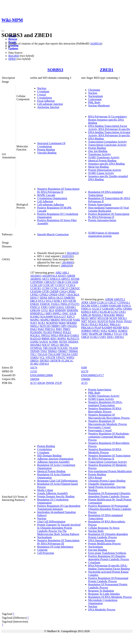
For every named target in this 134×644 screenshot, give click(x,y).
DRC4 (34, 301)
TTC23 (118, 334)
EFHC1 (58, 301)
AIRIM (71, 276)
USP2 (74, 354)
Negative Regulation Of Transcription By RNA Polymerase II (58, 190)
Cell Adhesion (45, 201)
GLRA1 (60, 307)
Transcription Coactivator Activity (107, 145)
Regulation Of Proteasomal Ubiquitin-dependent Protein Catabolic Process (109, 495)
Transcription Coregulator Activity (107, 142)
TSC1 (33, 354)
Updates (13, 48)
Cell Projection (46, 553)
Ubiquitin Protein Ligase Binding (107, 481)
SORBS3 (55, 70)
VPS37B (50, 357)
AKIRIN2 (36, 279)
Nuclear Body (96, 531)
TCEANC (63, 348)
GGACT (97, 309)
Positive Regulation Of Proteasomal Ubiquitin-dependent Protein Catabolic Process (110, 509)
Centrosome (95, 99)
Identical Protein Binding (102, 161)
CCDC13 (102, 302)
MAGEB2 (109, 315)
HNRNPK (72, 310)
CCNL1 (55, 288)
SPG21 (55, 345)
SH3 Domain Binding (49, 456)
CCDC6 (71, 285)
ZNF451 (119, 337)
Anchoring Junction (48, 107)
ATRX (85, 302)
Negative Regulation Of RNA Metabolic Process (105, 451)
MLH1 (85, 318)
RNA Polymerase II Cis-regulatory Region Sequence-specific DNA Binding (108, 120)
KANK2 (35, 317)
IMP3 (49, 313)
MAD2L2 (97, 315)
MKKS (120, 315)
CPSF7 (62, 295)
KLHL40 (105, 312)
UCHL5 (94, 337)
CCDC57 (60, 285)
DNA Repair (95, 478)
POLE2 (67, 332)
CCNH (46, 288)
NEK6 (62, 323)
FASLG (56, 304)
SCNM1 (53, 342)
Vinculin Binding (47, 153)
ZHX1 (110, 337)
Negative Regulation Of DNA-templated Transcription (105, 404)
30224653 (72, 253)
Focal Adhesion (46, 101)
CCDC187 (49, 285)
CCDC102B (71, 282)
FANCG (126, 306)
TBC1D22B (50, 348)
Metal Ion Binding (98, 167)
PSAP (98, 328)
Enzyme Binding (98, 550)
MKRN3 (55, 320)
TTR (125, 334)
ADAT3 (62, 276)
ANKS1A (55, 279)
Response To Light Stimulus (104, 594)
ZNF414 (44, 364)
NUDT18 (103, 321)
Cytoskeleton (44, 98)
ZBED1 (107, 70)
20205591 (68, 256)
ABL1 (66, 273)
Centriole (42, 550)
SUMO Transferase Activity (104, 157)
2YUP (58, 383)
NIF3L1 (122, 318)
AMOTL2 (119, 299)
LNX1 (122, 312)
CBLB (60, 282)
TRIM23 (53, 351)
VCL (42, 357)
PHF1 (59, 329)
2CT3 (33, 383)
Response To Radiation (101, 591)
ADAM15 (36, 276)
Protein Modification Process (104, 544)
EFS (65, 301)
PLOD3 (48, 332)
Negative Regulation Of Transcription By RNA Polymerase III (58, 542)
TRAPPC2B (95, 334)
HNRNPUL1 (38, 313)
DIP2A (52, 298)
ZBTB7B (55, 361)
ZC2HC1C (67, 361)
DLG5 (60, 298)
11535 (34, 371)
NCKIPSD (52, 323)
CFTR (45, 291)
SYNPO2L (36, 348)
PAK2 (34, 329)
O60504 (35, 379)
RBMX (46, 339)
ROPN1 (62, 339)
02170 (85, 371)
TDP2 (84, 334)
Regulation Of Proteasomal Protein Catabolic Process (108, 586)
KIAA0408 (47, 317)
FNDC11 (35, 307)
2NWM (50, 383)
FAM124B (115, 306)
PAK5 (41, 329)
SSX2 (104, 331)
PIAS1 (120, 321)
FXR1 (44, 307)
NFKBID (72, 323)
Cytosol (42, 95)
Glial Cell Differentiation (51, 522)
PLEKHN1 (36, 332)
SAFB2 (34, 342)
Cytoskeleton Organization (52, 198)
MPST (93, 318)
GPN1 (119, 309)
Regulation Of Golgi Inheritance (55, 547)
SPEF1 (96, 331)
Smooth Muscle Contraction (53, 234)
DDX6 (44, 298)
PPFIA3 (46, 335)
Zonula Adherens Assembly (53, 493)
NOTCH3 (45, 326)
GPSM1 (128, 309)
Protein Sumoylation (100, 205)
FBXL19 (66, 304)
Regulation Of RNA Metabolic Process (110, 597)
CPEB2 (71, 291)
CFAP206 (36, 291)
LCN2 (114, 312)
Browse (13, 39)
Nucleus (42, 88)
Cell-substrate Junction (50, 104)
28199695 (68, 262)
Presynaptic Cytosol (99, 427)
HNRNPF (60, 310)
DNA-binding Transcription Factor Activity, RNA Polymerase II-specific (109, 128)
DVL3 (49, 301)
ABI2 (58, 273)
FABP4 (104, 306)
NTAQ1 (92, 321)
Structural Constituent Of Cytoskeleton (51, 145)
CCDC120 (36, 285)
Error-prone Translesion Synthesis (107, 553)
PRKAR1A (87, 328)
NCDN (113, 318)
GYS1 (44, 310)
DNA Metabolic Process (102, 610)
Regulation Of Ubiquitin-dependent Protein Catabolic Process (108, 536)
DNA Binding (96, 139)
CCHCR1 (36, 288)
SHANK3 (36, 345)
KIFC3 (71, 317)
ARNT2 (65, 279)
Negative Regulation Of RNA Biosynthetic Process (105, 410)
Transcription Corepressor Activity (108, 462)
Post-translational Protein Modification (110, 471)
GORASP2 (108, 309)
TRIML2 (108, 334)
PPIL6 (55, 335)
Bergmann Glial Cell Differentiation (57, 481)
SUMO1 (113, 331)
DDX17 (35, 298)
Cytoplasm (43, 91)
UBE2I (85, 337)
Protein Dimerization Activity (105, 170)
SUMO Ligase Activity (101, 173)
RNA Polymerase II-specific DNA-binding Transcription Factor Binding (109, 567)
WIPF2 (70, 357)
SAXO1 (44, 342)
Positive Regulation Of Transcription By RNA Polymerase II (109, 216)
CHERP (54, 291)
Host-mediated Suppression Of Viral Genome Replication (108, 209)
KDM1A (86, 312)
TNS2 (44, 351)
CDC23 (64, 288)
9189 (84, 368)
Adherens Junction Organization (55, 459)
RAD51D (36, 339)
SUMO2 (123, 331)
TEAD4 (73, 348)
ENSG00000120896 (42, 375)
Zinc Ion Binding (98, 151)
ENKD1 (35, 304)
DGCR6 (86, 306)
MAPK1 (35, 320)
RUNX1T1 (73, 339)
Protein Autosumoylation (102, 220)
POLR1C (35, 335)
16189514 (96, 44)
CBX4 (93, 302)
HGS (51, 310)
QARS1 (75, 335)
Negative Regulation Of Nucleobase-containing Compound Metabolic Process (109, 437)
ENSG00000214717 (92, 375)
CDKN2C (75, 288)
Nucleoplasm (95, 96)
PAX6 (112, 321)
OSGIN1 (72, 326)
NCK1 (42, 323)
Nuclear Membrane (99, 106)
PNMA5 (57, 332)
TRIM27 (63, 351)
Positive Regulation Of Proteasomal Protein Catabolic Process (108, 580)
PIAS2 (128, 321)
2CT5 (84, 383)
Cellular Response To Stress (104, 528)
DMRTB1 (70, 298)
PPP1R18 (64, 335)
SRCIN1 (64, 345)
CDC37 (112, 302)
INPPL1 (57, 313)
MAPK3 (45, 320)
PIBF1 (67, 329)
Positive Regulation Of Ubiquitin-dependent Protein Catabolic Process (109, 558)
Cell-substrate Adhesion (51, 205)
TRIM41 (73, 351)
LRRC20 (86, 315)
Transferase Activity (99, 154)
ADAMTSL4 (49, 276)
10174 (34, 368)
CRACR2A (73, 295)
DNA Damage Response (102, 540)
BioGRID (14, 56)
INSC (65, 313)
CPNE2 (44, 295)
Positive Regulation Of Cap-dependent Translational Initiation (59, 507)
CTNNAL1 (124, 302)
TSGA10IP (54, 354)
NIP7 (84, 321)
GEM (52, 307)
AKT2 (45, 279)
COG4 (63, 291)
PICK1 (85, 324)
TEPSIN (35, 351)
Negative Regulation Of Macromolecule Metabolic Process (107, 423)
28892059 (67, 266)
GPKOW (35, 310)
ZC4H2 (34, 364)
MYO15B (66, 320)
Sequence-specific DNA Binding (106, 164)
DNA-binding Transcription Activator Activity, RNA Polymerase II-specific (109, 134)
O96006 (86, 379)
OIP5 (64, 326)
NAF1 (34, 323)
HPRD (12, 59)
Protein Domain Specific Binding (56, 496)
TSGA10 (42, 354)
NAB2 (76, 320)
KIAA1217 (60, 317)
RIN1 (54, 339)
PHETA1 (50, 329)
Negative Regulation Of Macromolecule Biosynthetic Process (109, 416)
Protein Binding (46, 150)
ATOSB (75, 279)
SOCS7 (46, 345)
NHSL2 (35, 326)
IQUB (73, 313)
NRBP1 (56, 326)
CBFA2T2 (50, 282)
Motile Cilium (45, 490)
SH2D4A (73, 342)
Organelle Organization (101, 484)
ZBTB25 (45, 361)
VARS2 (34, 357)
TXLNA (66, 354)
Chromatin (94, 90)
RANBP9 (107, 328)
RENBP (118, 328)
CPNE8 (53, 295)
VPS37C (61, 357)
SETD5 (63, 342)
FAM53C (45, 304)
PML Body (94, 102)
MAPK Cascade (46, 195)
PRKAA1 (115, 324)
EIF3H (72, 301)
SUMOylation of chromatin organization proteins (104, 234)
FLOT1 (75, 304)
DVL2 (42, 301)
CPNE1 (34, 295)
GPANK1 (70, 307)
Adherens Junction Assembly (53, 462)
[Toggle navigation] (3, 31)
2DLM (41, 383)
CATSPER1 (37, 282)
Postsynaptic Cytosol (100, 430)
